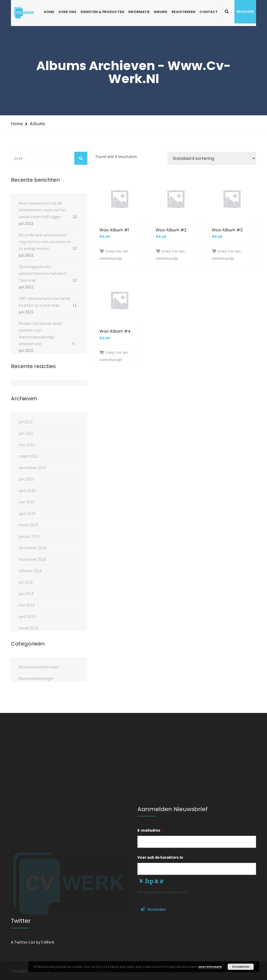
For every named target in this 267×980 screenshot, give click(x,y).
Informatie (139, 12)
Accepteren (241, 967)
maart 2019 (28, 525)
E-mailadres (150, 830)
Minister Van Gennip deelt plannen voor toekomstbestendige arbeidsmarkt (40, 333)
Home (49, 12)
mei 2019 (27, 502)
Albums (37, 124)
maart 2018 (28, 628)
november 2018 (32, 559)
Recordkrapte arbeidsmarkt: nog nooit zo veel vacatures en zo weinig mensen (45, 242)
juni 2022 (26, 433)
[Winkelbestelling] (212, 158)
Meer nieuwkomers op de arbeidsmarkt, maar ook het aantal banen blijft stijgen (42, 210)
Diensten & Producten (102, 12)
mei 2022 (27, 445)
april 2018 (27, 616)
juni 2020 (26, 479)
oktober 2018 (30, 571)
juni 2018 (26, 593)
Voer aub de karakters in (162, 857)
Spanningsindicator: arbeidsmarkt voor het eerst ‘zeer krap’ (43, 273)
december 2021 (33, 467)
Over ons (67, 12)
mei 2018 (27, 605)
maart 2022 (28, 456)
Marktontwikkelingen (36, 678)
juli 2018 (26, 582)
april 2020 (27, 490)
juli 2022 (26, 422)
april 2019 (27, 513)
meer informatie (210, 967)
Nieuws (161, 12)
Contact (209, 12)
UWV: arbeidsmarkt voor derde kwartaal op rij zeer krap (45, 302)
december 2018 (33, 548)
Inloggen (245, 12)
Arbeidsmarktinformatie (39, 667)
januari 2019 (29, 536)
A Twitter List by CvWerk (33, 942)
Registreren (183, 12)
